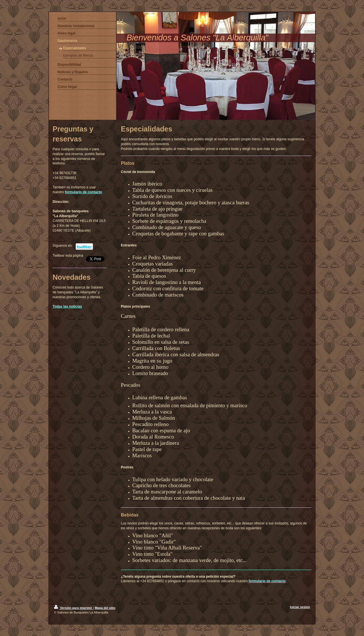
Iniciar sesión (300, 607)
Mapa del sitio (105, 608)
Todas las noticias (67, 306)
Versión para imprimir (74, 608)
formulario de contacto (267, 581)
